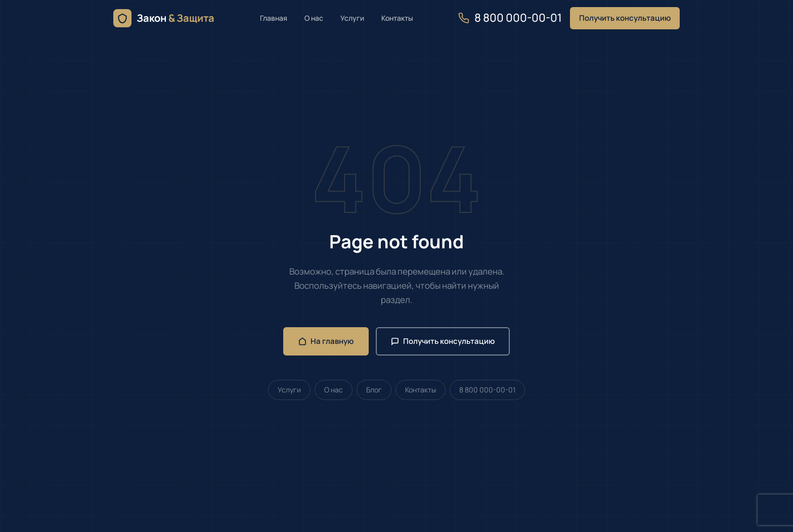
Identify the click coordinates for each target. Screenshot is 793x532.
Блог (374, 390)
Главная (274, 18)
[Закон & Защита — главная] (164, 18)
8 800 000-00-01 (487, 390)
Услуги (352, 18)
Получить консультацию (625, 18)
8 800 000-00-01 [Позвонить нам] (510, 18)
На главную (326, 341)
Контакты (397, 18)
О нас (314, 18)
